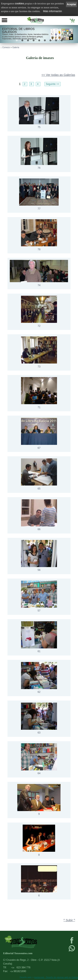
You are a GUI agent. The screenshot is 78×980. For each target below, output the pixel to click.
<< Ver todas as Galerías (58, 75)
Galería (16, 47)
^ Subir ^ (69, 920)
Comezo (6, 47)
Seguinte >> (53, 84)
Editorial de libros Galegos (18, 30)
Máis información (53, 11)
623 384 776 (21, 967)
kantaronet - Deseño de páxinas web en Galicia (56, 977)
